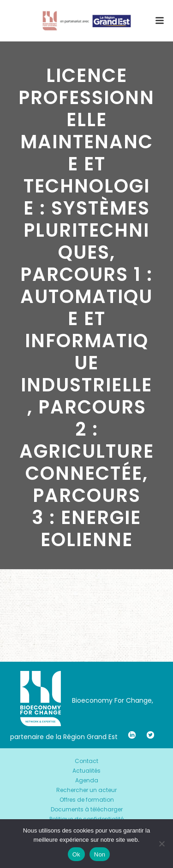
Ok (76, 854)
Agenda (87, 781)
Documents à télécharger (87, 810)
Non (100, 854)
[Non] (161, 844)
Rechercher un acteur (86, 790)
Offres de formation (87, 800)
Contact (86, 761)
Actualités (86, 771)
